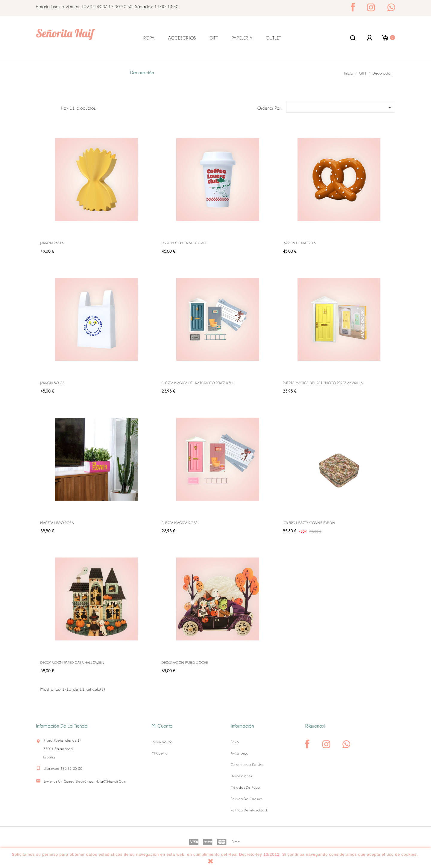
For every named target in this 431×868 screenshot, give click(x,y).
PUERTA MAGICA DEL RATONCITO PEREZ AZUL (198, 383)
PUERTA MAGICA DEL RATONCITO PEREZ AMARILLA (323, 383)
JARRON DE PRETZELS (299, 243)
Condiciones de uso (247, 765)
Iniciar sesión (162, 742)
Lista (53, 107)
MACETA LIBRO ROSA (57, 523)
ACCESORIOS (182, 38)
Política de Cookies (247, 799)
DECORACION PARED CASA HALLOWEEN (72, 663)
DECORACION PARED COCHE (185, 663)
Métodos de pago (245, 787)
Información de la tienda (62, 726)
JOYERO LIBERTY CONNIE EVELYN (309, 523)
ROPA (149, 38)
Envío (235, 742)
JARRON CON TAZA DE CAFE (184, 243)
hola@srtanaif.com (111, 781)
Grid (44, 107)
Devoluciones (242, 776)
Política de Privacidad (249, 810)
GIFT (214, 38)
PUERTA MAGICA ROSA (180, 523)
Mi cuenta (160, 753)
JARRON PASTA (52, 243)
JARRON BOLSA (53, 383)
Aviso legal (240, 753)
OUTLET (274, 38)
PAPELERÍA (242, 38)
